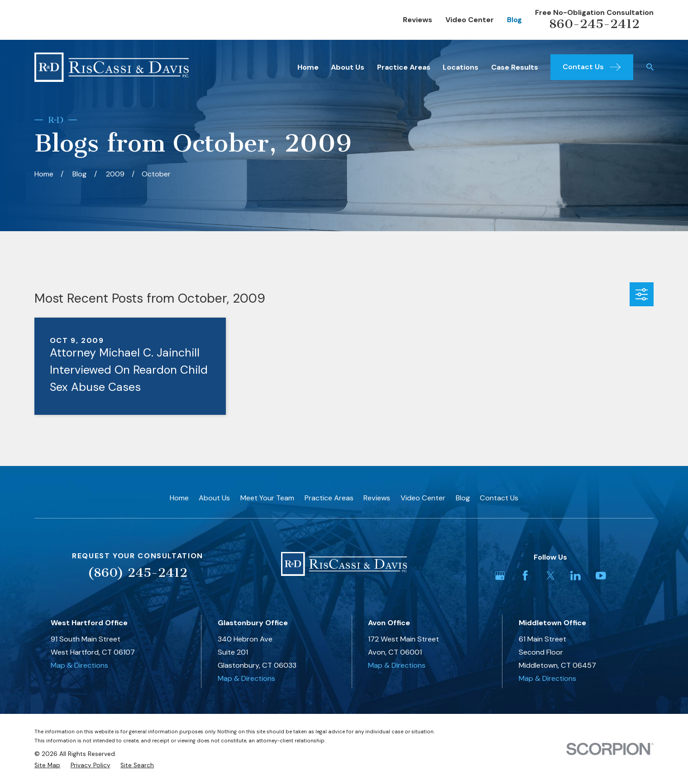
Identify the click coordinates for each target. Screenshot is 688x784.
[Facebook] (525, 576)
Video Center (470, 20)
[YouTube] (601, 576)
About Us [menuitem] (348, 67)
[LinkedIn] (576, 576)
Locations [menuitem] (461, 67)
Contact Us (499, 498)
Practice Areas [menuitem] (404, 67)
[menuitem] (47, 765)
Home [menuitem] (308, 67)
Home (179, 498)
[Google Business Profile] (500, 576)
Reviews (418, 20)
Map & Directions (79, 665)
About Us (214, 498)
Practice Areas (329, 498)
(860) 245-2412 (138, 573)
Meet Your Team (267, 498)
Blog (514, 20)
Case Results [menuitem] (515, 67)
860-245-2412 (594, 24)
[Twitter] (551, 576)
